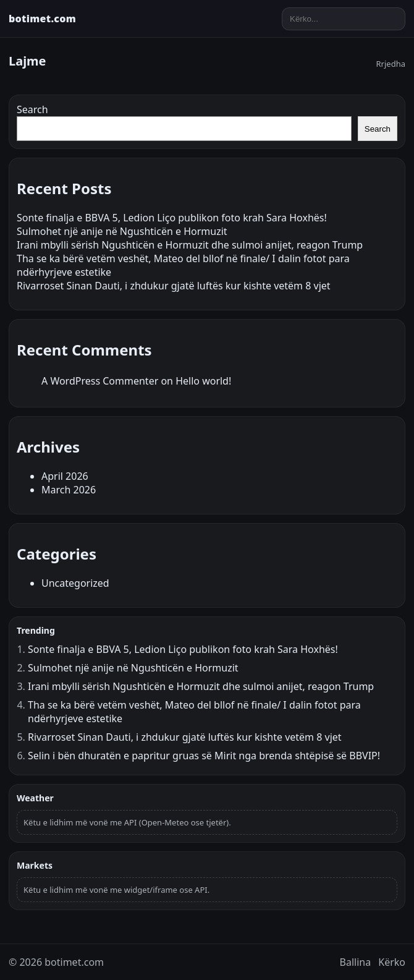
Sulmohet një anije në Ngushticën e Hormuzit (122, 231)
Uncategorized (75, 583)
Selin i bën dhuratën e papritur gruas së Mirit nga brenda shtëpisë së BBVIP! (204, 756)
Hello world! (203, 381)
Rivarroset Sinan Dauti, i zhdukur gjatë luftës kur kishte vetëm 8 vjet (174, 286)
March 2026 (69, 490)
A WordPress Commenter (100, 381)
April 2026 (65, 476)
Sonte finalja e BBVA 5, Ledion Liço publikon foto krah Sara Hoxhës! (172, 218)
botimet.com (42, 19)
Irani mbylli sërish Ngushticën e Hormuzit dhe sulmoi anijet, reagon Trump (190, 245)
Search (32, 109)
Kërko (392, 962)
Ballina (356, 962)
